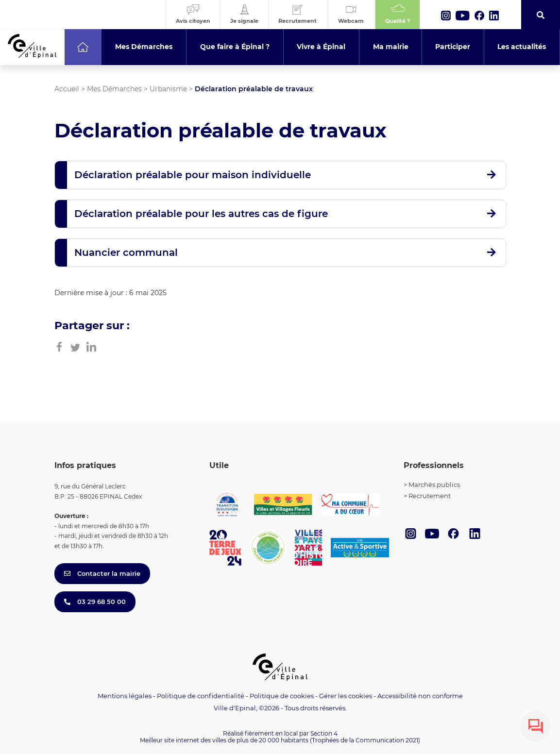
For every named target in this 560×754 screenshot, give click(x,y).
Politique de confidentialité (201, 696)
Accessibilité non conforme (420, 696)
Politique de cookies (282, 696)
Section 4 (324, 733)
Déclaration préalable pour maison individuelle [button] (193, 175)
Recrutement (430, 496)
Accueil (67, 89)
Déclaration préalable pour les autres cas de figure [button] (201, 214)
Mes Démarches (114, 89)
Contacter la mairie (102, 573)
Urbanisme (168, 89)
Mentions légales (125, 696)
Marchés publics (434, 485)
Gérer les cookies (346, 696)
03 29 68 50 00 (95, 602)
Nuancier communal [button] (126, 252)
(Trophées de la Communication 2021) (365, 740)
